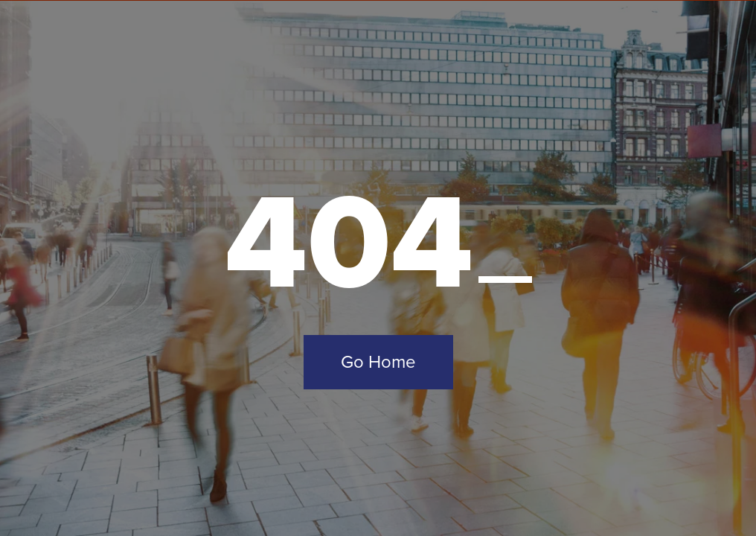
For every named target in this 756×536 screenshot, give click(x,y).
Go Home (378, 362)
